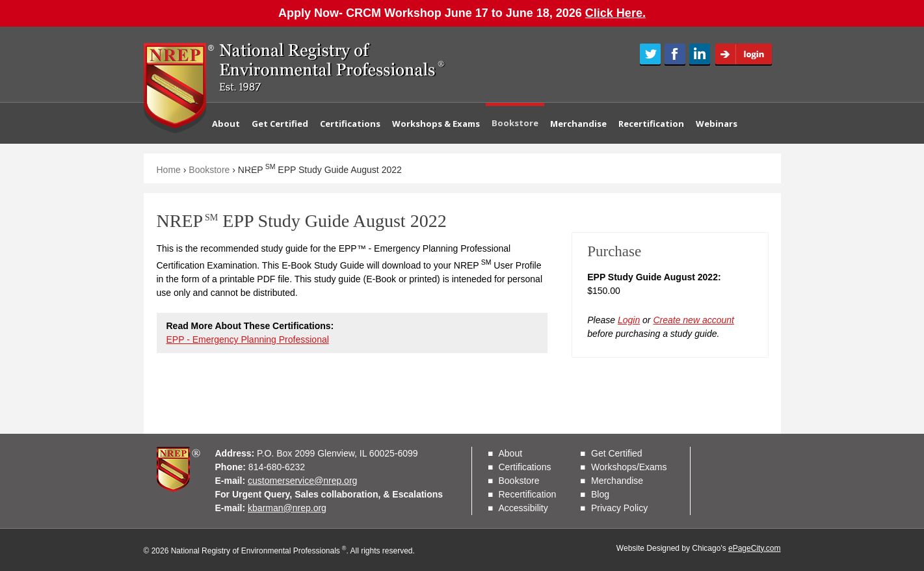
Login (748, 55)
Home (169, 170)
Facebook (675, 55)
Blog (600, 494)
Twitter (650, 55)
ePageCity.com (754, 548)
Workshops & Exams (436, 124)
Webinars (717, 124)
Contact (236, 164)
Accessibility (523, 508)
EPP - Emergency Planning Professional (248, 339)
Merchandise (578, 124)
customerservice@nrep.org (302, 481)
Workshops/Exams (629, 467)
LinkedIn (700, 55)
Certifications (350, 124)
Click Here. (615, 13)
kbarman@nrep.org (287, 508)
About (226, 124)
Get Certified (280, 124)
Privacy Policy (619, 508)
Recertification (651, 124)
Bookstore (515, 123)
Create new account (693, 320)
